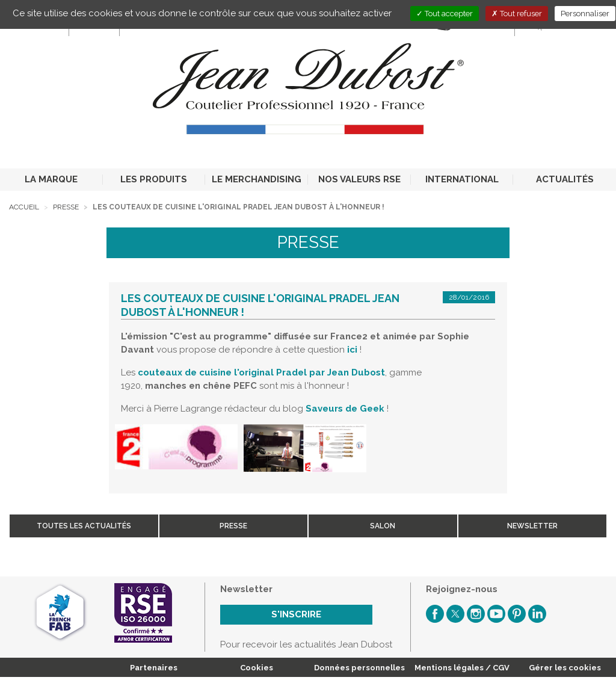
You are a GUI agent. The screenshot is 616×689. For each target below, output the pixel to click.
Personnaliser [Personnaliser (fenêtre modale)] (585, 14)
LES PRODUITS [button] (154, 179)
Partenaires (154, 668)
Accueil (24, 207)
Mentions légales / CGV (462, 668)
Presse (66, 207)
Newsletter (532, 526)
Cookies (257, 668)
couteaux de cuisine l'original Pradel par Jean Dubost (261, 372)
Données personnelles (359, 668)
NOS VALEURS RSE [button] (359, 179)
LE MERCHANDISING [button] (257, 179)
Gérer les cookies (565, 668)
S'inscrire (296, 614)
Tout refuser (517, 14)
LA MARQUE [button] (51, 179)
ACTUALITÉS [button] (565, 179)
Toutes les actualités (84, 526)
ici (352, 350)
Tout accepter (445, 14)
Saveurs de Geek (345, 409)
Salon (383, 526)
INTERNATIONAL (462, 179)
